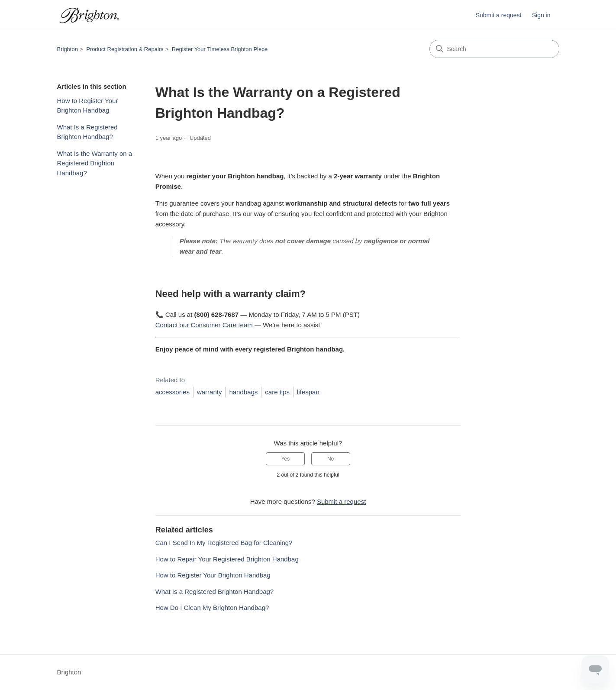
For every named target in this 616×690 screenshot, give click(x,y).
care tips (277, 392)
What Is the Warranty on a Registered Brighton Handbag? (95, 163)
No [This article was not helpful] (331, 459)
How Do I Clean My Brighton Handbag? (212, 608)
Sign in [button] (541, 15)
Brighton (68, 49)
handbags (243, 392)
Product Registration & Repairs (125, 49)
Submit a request (499, 15)
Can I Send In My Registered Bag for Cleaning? (224, 543)
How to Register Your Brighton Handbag (88, 106)
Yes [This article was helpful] (286, 459)
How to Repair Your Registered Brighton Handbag (227, 559)
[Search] (494, 49)
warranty (210, 392)
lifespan (308, 392)
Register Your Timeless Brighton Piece (220, 49)
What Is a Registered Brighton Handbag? (87, 132)
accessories (173, 392)
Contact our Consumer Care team (204, 325)
